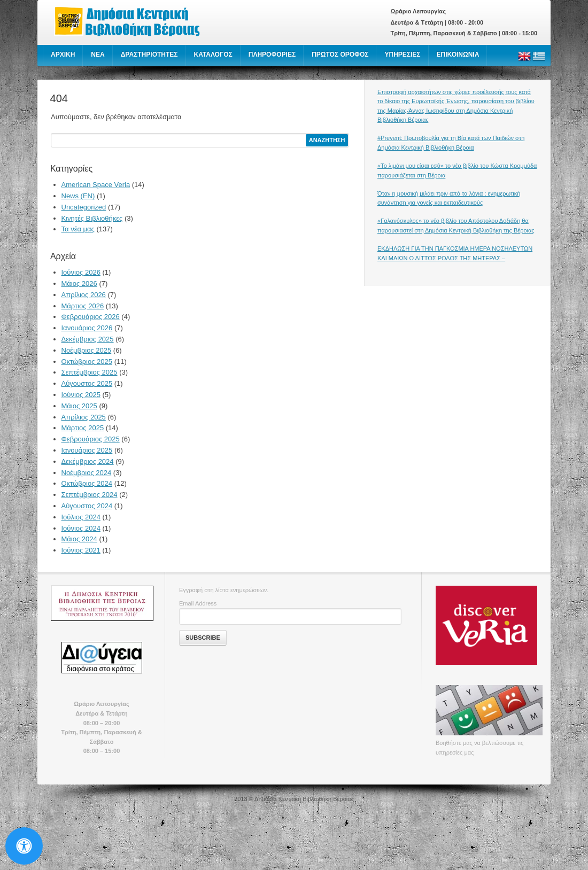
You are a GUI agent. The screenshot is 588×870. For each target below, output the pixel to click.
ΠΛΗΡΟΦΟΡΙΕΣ (272, 55)
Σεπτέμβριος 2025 (90, 372)
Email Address (198, 603)
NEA (98, 55)
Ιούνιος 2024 (81, 528)
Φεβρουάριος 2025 (91, 439)
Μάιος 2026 (79, 283)
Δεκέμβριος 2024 (88, 461)
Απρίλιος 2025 (84, 417)
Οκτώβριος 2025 (87, 362)
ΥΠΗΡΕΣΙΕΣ (402, 55)
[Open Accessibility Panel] (24, 846)
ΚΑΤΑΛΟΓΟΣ (213, 55)
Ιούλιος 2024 (81, 517)
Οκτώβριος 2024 (87, 483)
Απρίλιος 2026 (84, 295)
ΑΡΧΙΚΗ (63, 55)
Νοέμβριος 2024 (87, 473)
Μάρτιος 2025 (83, 428)
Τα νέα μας (78, 229)
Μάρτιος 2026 (83, 306)
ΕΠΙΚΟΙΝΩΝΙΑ (458, 55)
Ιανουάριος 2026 (87, 328)
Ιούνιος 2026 (81, 272)
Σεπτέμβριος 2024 (90, 495)
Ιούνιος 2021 (81, 550)
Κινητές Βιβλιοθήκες (92, 218)
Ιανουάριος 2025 (87, 450)
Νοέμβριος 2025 (87, 350)
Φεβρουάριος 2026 (91, 317)
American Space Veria (96, 185)
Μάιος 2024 (79, 539)
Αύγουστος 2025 (87, 383)
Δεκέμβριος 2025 (88, 339)
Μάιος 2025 (79, 406)
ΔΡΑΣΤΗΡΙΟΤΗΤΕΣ (149, 55)
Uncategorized (84, 207)
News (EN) (78, 196)
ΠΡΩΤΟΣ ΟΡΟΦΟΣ (340, 55)
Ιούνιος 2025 (81, 395)
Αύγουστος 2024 (87, 506)
